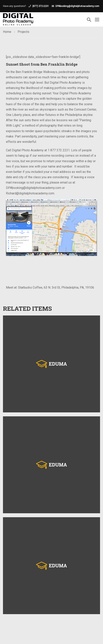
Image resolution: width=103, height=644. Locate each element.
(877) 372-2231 (41, 6)
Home (7, 32)
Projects (23, 32)
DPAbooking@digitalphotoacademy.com (77, 6)
